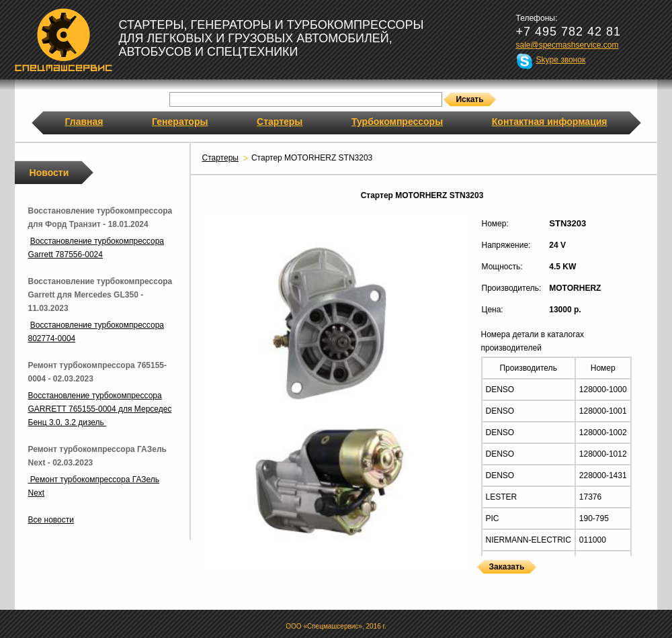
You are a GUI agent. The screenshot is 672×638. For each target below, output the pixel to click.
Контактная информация (550, 122)
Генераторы (180, 122)
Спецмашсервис (64, 40)
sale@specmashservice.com (568, 45)
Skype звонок (561, 60)
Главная (84, 122)
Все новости (51, 520)
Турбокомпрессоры (397, 122)
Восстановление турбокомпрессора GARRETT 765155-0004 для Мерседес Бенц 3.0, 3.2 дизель (100, 409)
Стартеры (280, 122)
